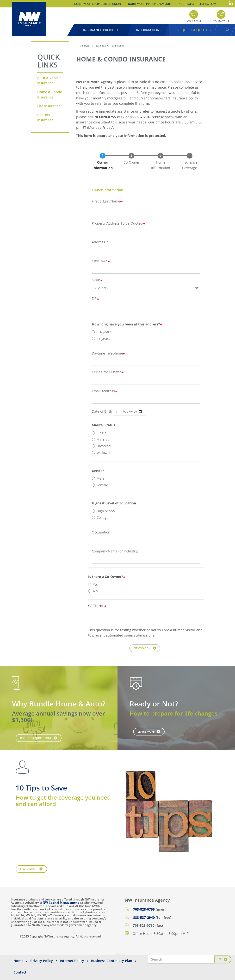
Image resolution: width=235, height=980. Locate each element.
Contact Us (221, 21)
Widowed (102, 453)
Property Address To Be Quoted (117, 223)
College (100, 518)
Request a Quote (194, 30)
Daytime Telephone (107, 353)
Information (149, 30)
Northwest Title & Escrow (197, 4)
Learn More (146, 732)
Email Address (103, 391)
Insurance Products (104, 30)
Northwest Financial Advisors (150, 4)
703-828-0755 (144, 909)
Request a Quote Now (36, 738)
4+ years (101, 339)
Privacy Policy (42, 961)
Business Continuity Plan (112, 961)
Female (100, 485)
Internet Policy (72, 961)
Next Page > (142, 648)
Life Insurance (49, 106)
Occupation (101, 532)
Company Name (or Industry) (115, 551)
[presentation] (125, 618)
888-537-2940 (144, 917)
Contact (20, 972)
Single (99, 433)
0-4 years (102, 332)
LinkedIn (231, 3)
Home (85, 46)
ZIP (94, 298)
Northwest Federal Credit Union (98, 4)
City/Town (100, 261)
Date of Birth (102, 411)
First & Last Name (106, 201)
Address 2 (100, 242)
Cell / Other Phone (107, 372)
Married (101, 439)
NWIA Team (194, 21)
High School (104, 511)
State (96, 280)
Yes (93, 585)
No (93, 591)
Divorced (101, 446)
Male (98, 478)
